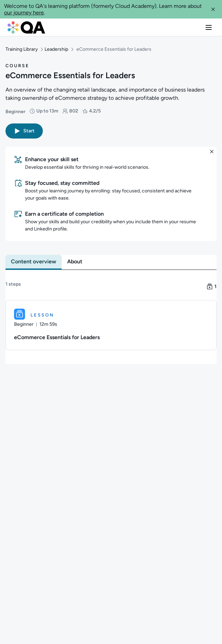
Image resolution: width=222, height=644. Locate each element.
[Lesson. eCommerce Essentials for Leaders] (111, 325)
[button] (213, 9)
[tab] (34, 261)
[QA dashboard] (26, 27)
